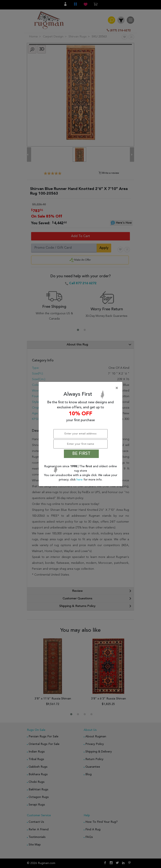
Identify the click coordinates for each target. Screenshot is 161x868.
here (80, 480)
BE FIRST (81, 454)
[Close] (81, 388)
